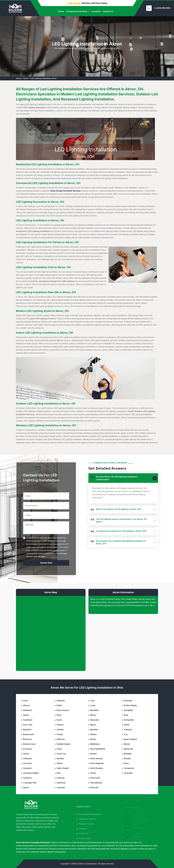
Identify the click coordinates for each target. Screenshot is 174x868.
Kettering (60, 778)
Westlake (128, 754)
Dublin (59, 705)
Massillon (94, 730)
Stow (126, 715)
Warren (127, 744)
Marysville (94, 720)
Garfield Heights (63, 744)
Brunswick (27, 749)
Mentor (93, 739)
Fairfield (60, 730)
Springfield (128, 710)
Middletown (95, 744)
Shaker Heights (130, 705)
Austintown (28, 720)
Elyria (59, 715)
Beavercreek (28, 734)
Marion (93, 715)
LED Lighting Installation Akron (44, 78)
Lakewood (61, 783)
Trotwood (128, 730)
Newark (93, 754)
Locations (96, 11)
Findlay (60, 734)
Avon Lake (27, 725)
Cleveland (27, 768)
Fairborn (60, 725)
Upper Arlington (130, 739)
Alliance (26, 705)
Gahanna (61, 739)
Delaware (61, 701)
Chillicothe (27, 759)
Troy (126, 734)
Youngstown (129, 768)
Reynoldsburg (96, 783)
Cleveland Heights (31, 773)
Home (61, 11)
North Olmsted (96, 759)
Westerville (128, 749)
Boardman (27, 739)
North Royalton (97, 768)
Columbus (27, 778)
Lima (92, 701)
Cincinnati (27, 763)
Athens (26, 715)
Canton (26, 754)
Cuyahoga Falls (30, 783)
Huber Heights (63, 768)
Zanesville (128, 773)
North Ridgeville (97, 763)
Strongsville (129, 720)
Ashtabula (27, 710)
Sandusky (128, 701)
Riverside (94, 788)
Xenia (126, 763)
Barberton (27, 730)
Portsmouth (95, 778)
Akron (26, 78)
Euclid (59, 720)
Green (59, 749)
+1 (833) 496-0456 (162, 8)
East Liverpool (63, 710)
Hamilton (60, 759)
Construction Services (77, 11)
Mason (93, 725)
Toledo (127, 725)
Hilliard (60, 763)
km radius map (51, 631)
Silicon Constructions (88, 864)
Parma (93, 773)
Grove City (61, 754)
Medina (93, 734)
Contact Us (108, 11)
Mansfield (94, 710)
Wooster (127, 759)
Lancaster (61, 788)
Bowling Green (29, 744)
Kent (59, 773)
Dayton (26, 788)
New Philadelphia (98, 749)
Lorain (93, 705)
